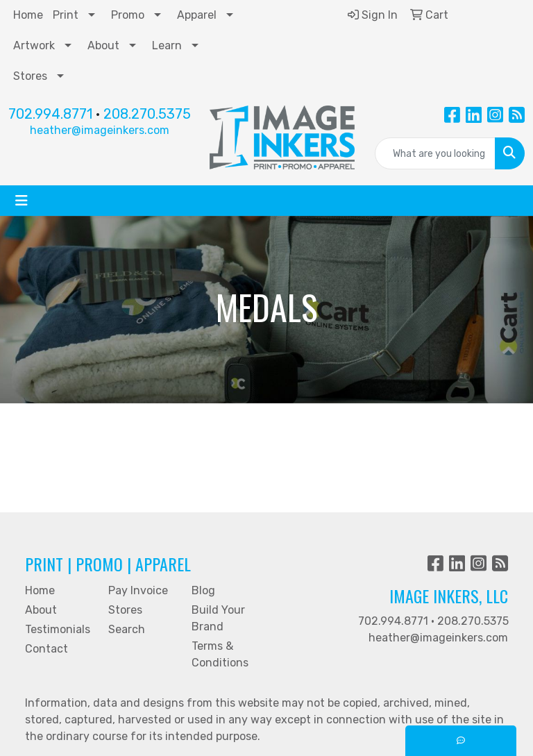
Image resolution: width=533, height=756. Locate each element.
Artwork (34, 45)
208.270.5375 (147, 114)
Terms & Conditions (220, 654)
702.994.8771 (50, 114)
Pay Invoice (138, 590)
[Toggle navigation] (22, 201)
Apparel (197, 15)
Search (127, 629)
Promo (128, 15)
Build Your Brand (218, 618)
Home (28, 15)
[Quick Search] (435, 153)
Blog (203, 590)
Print (66, 15)
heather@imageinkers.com (100, 130)
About (103, 45)
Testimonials (58, 629)
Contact (46, 649)
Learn (167, 45)
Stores (30, 76)
